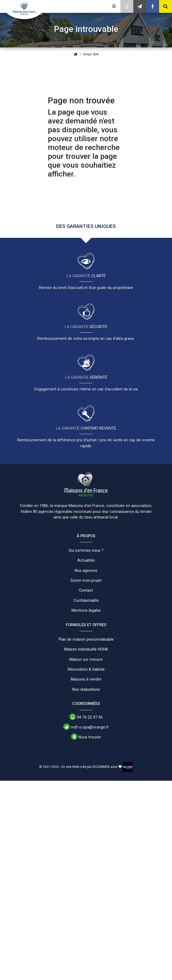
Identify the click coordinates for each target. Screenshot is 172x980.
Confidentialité (86, 600)
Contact (86, 590)
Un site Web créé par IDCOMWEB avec (91, 767)
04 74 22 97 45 (86, 717)
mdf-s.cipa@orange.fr (86, 727)
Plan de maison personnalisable (86, 639)
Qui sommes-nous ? (86, 550)
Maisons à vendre (86, 679)
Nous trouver (86, 737)
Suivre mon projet (86, 580)
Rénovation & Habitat (86, 669)
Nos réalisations (86, 689)
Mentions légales (86, 610)
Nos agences (86, 570)
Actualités (86, 560)
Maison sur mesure (86, 659)
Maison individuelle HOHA (86, 649)
